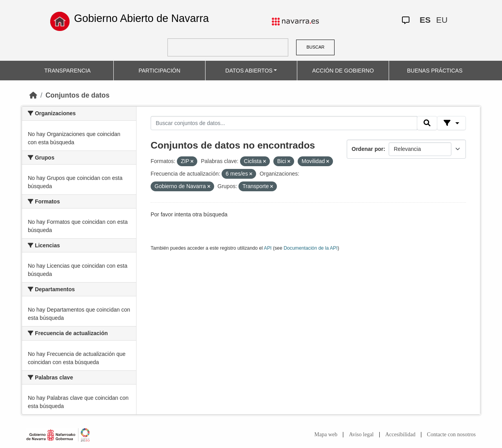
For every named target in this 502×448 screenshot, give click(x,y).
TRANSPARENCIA (67, 71)
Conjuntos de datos (77, 95)
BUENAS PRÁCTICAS (435, 71)
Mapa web (326, 434)
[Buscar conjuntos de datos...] (284, 123)
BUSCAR (315, 47)
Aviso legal (361, 434)
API (268, 248)
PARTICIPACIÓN (159, 71)
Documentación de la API (311, 248)
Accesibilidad (400, 434)
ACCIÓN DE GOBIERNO (343, 71)
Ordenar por (368, 149)
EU (442, 20)
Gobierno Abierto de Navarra (142, 18)
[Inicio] (33, 95)
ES (425, 20)
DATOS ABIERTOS (249, 71)
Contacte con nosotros (451, 434)
